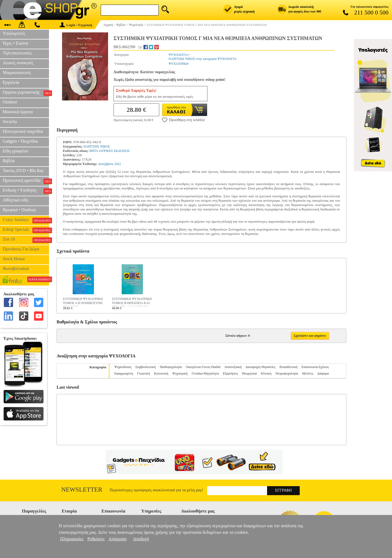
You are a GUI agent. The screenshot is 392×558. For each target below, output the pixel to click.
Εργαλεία (11, 82)
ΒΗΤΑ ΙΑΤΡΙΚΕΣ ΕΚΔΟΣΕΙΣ (110, 151)
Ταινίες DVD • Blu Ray (23, 171)
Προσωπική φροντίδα (26, 181)
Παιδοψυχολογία (171, 367)
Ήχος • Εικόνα (15, 43)
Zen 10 (26, 240)
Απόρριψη (117, 539)
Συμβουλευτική (146, 367)
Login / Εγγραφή (76, 25)
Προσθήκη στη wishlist (183, 120)
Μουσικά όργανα (18, 112)
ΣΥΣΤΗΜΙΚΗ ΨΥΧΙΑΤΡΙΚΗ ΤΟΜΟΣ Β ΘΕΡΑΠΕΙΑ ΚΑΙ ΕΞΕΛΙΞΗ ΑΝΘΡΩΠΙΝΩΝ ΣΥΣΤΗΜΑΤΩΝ (132, 302)
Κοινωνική (161, 373)
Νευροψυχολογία (287, 373)
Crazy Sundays (26, 220)
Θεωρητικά (249, 373)
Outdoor (10, 102)
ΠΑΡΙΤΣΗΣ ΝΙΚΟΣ (97, 146)
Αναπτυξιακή (233, 367)
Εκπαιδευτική (289, 367)
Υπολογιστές (14, 33)
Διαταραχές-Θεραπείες (261, 367)
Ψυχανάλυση (123, 367)
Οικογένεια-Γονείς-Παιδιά (203, 367)
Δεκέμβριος (106, 164)
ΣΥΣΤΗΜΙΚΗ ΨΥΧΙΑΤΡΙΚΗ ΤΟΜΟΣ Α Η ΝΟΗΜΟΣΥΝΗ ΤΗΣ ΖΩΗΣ (83, 302)
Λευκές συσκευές (18, 63)
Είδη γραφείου (16, 151)
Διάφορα (323, 373)
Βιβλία (9, 161)
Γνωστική (144, 373)
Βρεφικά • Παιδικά (19, 210)
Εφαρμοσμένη (124, 373)
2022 (118, 164)
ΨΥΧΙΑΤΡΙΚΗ (178, 64)
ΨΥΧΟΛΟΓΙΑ (178, 55)
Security (10, 122)
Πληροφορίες (72, 539)
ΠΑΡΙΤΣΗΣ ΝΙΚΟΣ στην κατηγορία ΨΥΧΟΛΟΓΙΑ (203, 59)
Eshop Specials (26, 230)
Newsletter (82, 490)
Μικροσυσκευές (17, 73)
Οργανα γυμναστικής (26, 93)
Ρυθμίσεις (96, 539)
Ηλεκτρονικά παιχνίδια (23, 131)
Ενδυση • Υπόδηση (26, 191)
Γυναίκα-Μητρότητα (205, 373)
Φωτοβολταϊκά (16, 269)
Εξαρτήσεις (230, 373)
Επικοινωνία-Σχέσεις (315, 367)
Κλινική (266, 373)
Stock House (14, 259)
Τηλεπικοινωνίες (17, 53)
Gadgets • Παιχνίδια (20, 141)
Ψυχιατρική (180, 373)
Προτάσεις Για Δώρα (21, 249)
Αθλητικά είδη (15, 200)
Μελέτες (308, 373)
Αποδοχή (141, 539)
